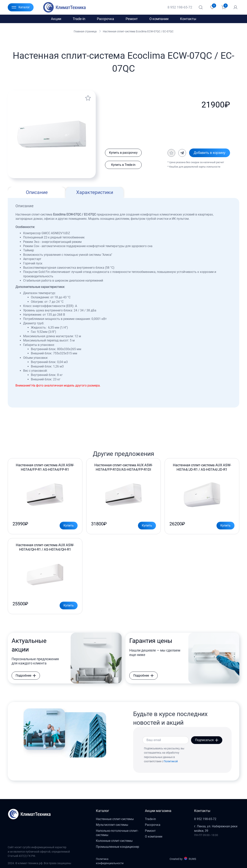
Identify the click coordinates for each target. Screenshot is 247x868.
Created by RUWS (183, 859)
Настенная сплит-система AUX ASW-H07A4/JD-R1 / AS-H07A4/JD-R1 (202, 467)
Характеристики (95, 192)
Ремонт (132, 19)
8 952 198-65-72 (180, 7)
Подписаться (207, 740)
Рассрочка (105, 19)
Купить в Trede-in (123, 165)
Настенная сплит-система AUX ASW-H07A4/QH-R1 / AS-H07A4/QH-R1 (45, 547)
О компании (159, 19)
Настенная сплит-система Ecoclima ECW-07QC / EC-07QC (138, 31)
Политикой (171, 761)
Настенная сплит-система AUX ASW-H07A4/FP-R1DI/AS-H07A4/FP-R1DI (123, 467)
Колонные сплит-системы (114, 841)
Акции (56, 19)
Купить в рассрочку (123, 153)
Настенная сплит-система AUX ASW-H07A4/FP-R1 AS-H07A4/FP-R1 (45, 467)
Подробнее (26, 676)
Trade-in (79, 19)
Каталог (21, 7)
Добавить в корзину (210, 153)
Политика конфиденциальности (110, 861)
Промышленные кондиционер (118, 847)
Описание (37, 192)
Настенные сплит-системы (115, 819)
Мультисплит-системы (112, 825)
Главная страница (85, 31)
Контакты (188, 19)
